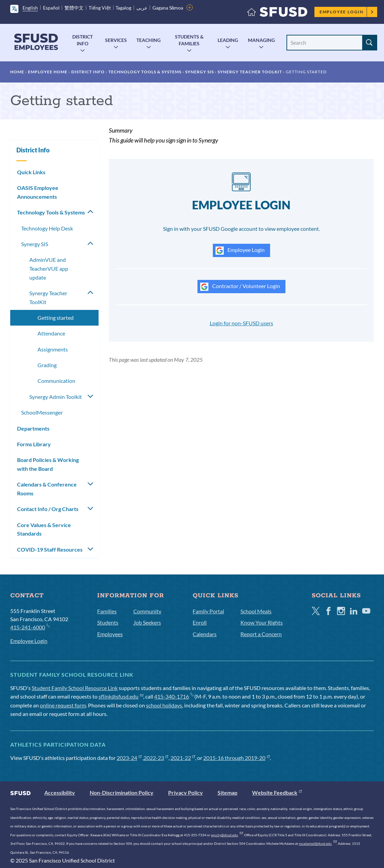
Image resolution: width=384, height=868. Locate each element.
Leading (228, 40)
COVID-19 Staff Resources (50, 549)
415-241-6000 (30, 627)
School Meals (256, 611)
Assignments (53, 349)
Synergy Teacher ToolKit (250, 72)
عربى (142, 8)
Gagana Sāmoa (168, 8)
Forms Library (34, 444)
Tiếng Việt (100, 8)
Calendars (205, 634)
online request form (63, 705)
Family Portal (208, 611)
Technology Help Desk (47, 228)
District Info (83, 40)
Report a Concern (261, 634)
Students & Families (189, 40)
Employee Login (347, 12)
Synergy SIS (200, 72)
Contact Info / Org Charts (48, 509)
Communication (56, 381)
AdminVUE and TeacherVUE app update (49, 268)
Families (107, 611)
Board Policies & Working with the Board (48, 464)
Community (147, 611)
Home (17, 72)
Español (51, 8)
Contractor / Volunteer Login (240, 287)
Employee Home (48, 72)
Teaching (149, 40)
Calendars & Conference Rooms (47, 489)
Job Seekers (147, 622)
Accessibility (60, 792)
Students (108, 622)
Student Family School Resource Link (75, 688)
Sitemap (227, 792)
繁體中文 (74, 8)
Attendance (51, 333)
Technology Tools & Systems (145, 72)
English (30, 8)
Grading (47, 365)
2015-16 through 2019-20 (237, 758)
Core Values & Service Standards (44, 529)
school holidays (164, 705)
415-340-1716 (174, 696)
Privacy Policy (186, 792)
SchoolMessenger (42, 412)
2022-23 (156, 758)
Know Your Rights (262, 622)
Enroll (200, 622)
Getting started (56, 318)
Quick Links (31, 172)
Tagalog (123, 8)
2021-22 (183, 758)
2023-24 (129, 758)
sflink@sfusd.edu (121, 696)
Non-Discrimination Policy (122, 792)
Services (116, 40)
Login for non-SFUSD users (241, 323)
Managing (261, 40)
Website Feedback (277, 792)
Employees (110, 634)
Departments (33, 428)
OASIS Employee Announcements (38, 192)
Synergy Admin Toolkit (56, 397)
